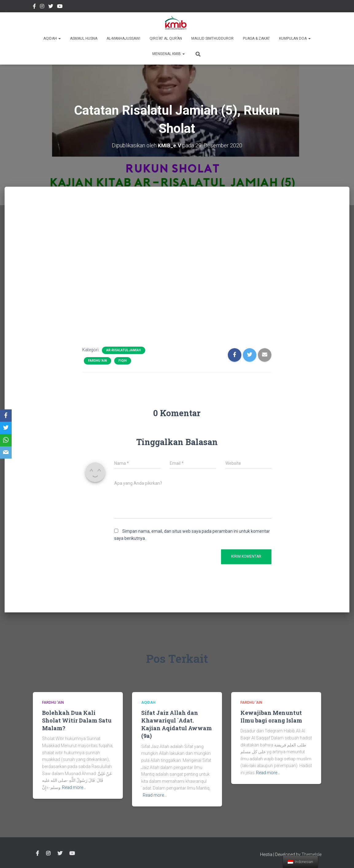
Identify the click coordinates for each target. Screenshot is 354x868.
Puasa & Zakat (256, 38)
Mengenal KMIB (169, 54)
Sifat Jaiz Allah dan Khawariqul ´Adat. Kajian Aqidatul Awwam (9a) (177, 724)
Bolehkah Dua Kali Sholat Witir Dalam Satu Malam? (77, 720)
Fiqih (123, 361)
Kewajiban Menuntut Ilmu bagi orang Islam (271, 717)
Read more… (74, 787)
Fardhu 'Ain (97, 361)
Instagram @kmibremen (42, 7)
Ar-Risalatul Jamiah (124, 350)
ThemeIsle (311, 854)
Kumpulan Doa (295, 38)
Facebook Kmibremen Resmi (34, 7)
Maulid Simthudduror (212, 38)
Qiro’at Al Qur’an (166, 38)
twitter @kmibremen (51, 7)
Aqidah (52, 38)
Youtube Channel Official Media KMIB (60, 7)
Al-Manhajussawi (123, 38)
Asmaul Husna (84, 38)
